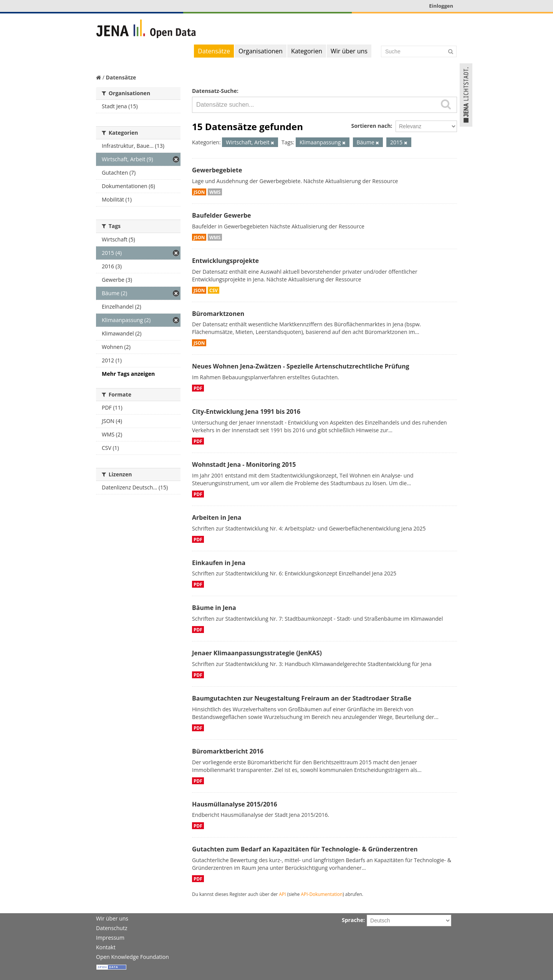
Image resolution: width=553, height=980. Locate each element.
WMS (215, 192)
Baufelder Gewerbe (222, 215)
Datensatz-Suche (214, 91)
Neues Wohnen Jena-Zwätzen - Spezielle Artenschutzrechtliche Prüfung (301, 366)
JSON (199, 192)
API (283, 894)
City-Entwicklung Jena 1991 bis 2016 (246, 412)
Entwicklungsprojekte (225, 261)
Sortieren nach (371, 126)
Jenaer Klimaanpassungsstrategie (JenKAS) (257, 653)
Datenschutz (112, 928)
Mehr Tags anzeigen (128, 374)
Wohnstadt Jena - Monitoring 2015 (244, 464)
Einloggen (441, 6)
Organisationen (261, 51)
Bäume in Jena (214, 608)
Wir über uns (349, 51)
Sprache (353, 920)
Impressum (110, 938)
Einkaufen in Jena (219, 563)
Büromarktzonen (218, 314)
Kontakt (106, 947)
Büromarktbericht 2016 (228, 751)
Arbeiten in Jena (217, 517)
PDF (198, 388)
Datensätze (214, 51)
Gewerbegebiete (217, 170)
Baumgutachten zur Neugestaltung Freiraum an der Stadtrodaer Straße (302, 698)
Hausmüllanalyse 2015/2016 (235, 804)
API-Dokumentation (322, 894)
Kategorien (307, 51)
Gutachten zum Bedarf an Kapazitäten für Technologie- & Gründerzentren (305, 849)
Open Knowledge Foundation (132, 957)
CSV (214, 290)
